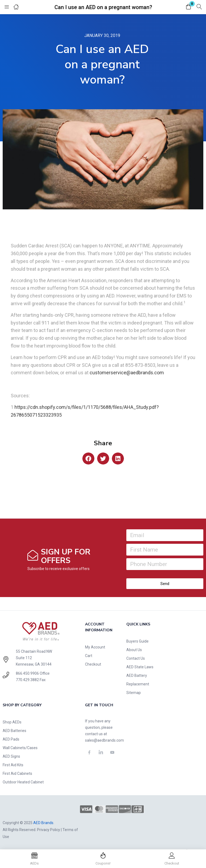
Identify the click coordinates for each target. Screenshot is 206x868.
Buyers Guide (137, 641)
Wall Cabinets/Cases (20, 748)
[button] (189, 7)
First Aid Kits (13, 765)
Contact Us (136, 658)
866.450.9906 (27, 673)
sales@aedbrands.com (104, 740)
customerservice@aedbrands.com (127, 373)
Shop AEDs (12, 722)
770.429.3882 (27, 680)
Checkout (93, 664)
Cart (89, 656)
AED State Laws (140, 667)
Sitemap (134, 693)
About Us (134, 650)
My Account (95, 647)
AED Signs (11, 756)
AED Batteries (14, 731)
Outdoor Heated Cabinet (23, 782)
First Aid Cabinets (17, 773)
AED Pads (11, 739)
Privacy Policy (49, 830)
